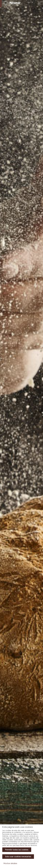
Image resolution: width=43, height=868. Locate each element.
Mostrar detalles (10, 863)
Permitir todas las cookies (17, 850)
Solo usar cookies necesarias (18, 857)
